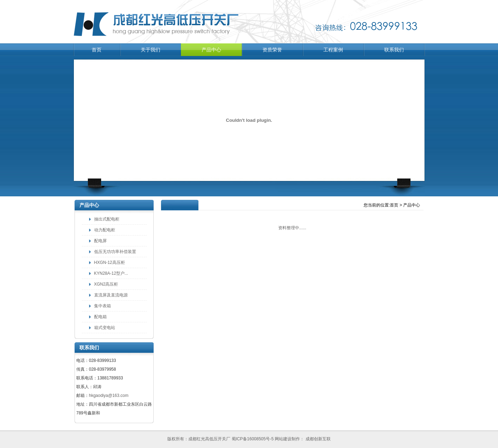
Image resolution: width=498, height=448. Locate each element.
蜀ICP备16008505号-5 (253, 439)
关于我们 (150, 50)
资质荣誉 (272, 50)
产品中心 (211, 50)
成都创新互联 (317, 439)
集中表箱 (103, 306)
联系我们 (394, 50)
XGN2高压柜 (106, 284)
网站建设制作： (289, 439)
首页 (97, 50)
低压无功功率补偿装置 (115, 252)
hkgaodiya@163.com (109, 395)
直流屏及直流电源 (111, 295)
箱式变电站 (105, 328)
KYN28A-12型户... (111, 273)
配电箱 (100, 317)
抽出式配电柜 (107, 219)
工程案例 (333, 50)
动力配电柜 (105, 230)
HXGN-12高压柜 (110, 262)
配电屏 (100, 241)
